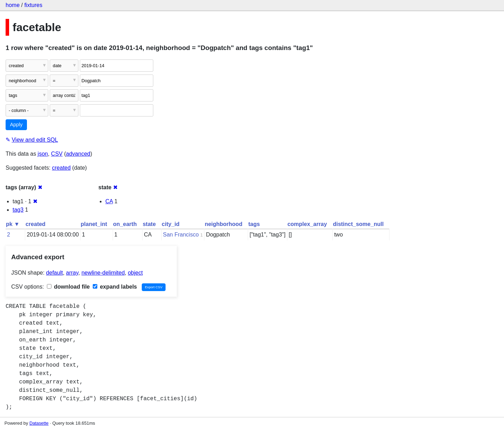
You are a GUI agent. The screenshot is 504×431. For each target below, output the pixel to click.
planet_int (94, 224)
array (72, 273)
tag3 (18, 210)
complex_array (307, 224)
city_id (171, 224)
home (13, 5)
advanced (78, 154)
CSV (57, 154)
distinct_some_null (358, 224)
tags (254, 224)
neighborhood (224, 224)
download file (68, 287)
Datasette (39, 423)
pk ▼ (13, 224)
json (43, 154)
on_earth (125, 224)
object (135, 273)
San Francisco (181, 235)
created (61, 168)
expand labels (115, 287)
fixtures (33, 5)
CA (109, 201)
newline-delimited (103, 273)
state (149, 224)
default (55, 273)
